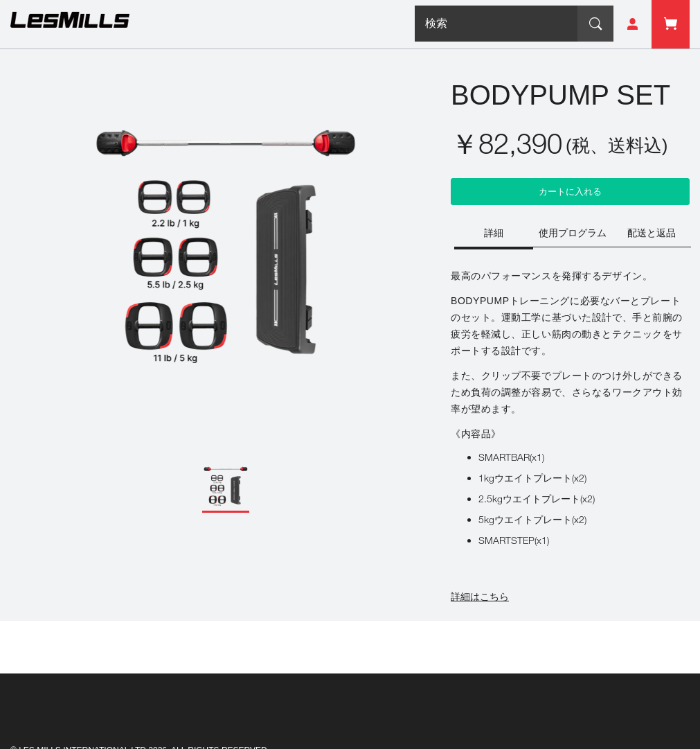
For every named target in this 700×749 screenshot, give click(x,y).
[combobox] (496, 24)
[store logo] (70, 22)
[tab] (494, 234)
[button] (226, 487)
